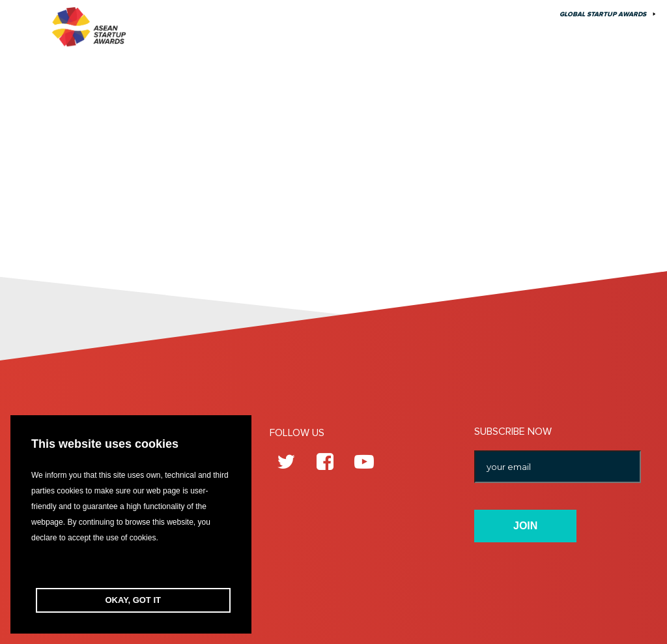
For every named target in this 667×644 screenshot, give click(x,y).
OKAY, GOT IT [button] (133, 600)
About (429, 14)
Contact (480, 14)
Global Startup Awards (603, 14)
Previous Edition (362, 14)
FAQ (527, 14)
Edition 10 (290, 14)
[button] (131, 567)
